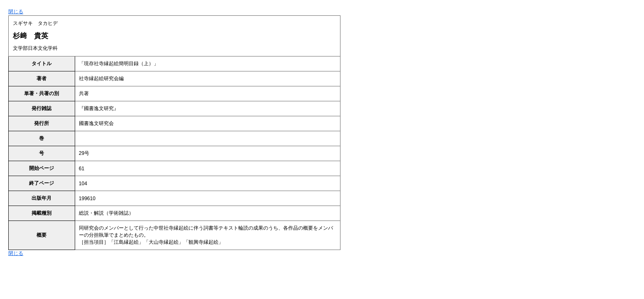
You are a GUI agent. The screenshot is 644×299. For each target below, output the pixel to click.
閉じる (16, 12)
